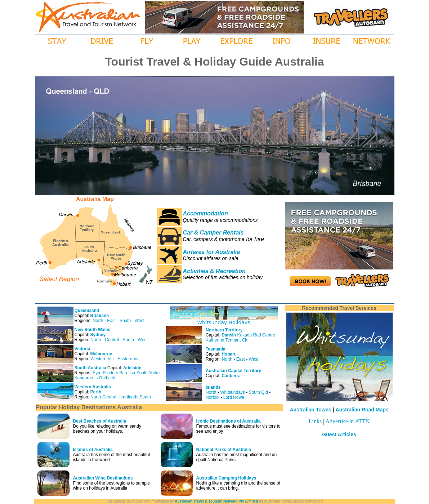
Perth (96, 392)
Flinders (110, 373)
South (125, 321)
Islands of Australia (93, 450)
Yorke (154, 373)
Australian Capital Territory (233, 371)
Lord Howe (234, 397)
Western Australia (93, 387)
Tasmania (215, 349)
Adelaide (132, 368)
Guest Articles (339, 434)
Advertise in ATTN (348, 421)
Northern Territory (224, 330)
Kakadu (245, 335)
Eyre (97, 373)
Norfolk (213, 397)
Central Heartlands (120, 397)
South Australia (90, 368)
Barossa (127, 373)
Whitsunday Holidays (224, 322)
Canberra (231, 376)
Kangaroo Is (86, 378)
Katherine (215, 340)
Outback (107, 378)
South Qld (258, 392)
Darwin (229, 335)
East (111, 321)
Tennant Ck (236, 340)
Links (315, 421)
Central (112, 340)
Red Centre (264, 335)
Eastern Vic (128, 359)
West (140, 321)
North (98, 321)
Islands (213, 387)
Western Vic (102, 359)
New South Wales (93, 330)
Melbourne (101, 354)
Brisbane (100, 316)
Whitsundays (233, 392)
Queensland (87, 311)
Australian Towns (310, 410)
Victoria (82, 349)
